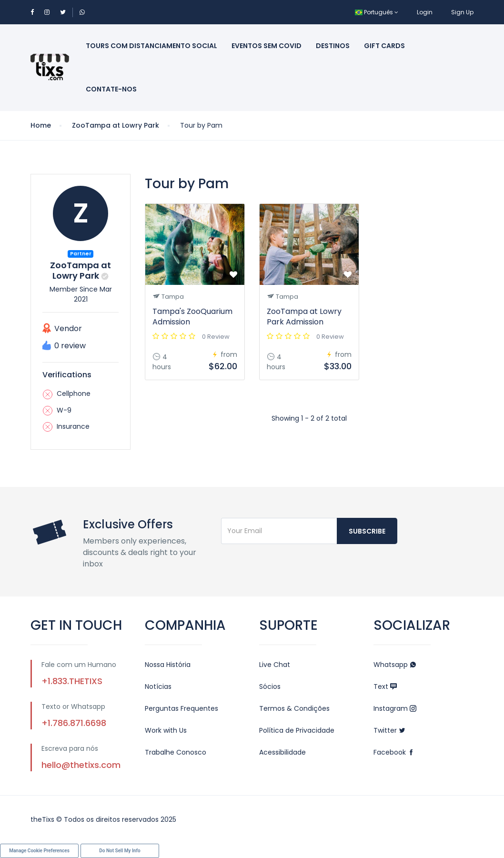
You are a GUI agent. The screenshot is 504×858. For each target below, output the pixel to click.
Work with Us (166, 730)
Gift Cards (384, 46)
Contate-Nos (111, 89)
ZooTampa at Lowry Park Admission (304, 317)
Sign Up (462, 12)
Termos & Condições (294, 708)
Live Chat (275, 665)
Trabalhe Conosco (176, 752)
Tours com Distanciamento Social (151, 46)
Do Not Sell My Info (120, 851)
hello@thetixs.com (81, 765)
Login (425, 12)
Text (385, 686)
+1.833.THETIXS (72, 681)
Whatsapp (395, 665)
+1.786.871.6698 (74, 723)
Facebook (394, 752)
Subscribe (367, 531)
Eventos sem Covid (267, 46)
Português (377, 12)
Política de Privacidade (297, 730)
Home (41, 125)
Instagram (395, 708)
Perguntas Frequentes (181, 708)
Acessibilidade (282, 752)
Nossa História (168, 665)
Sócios (270, 686)
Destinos (333, 46)
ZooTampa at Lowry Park (116, 125)
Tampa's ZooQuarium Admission (192, 317)
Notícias (158, 686)
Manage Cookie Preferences (39, 851)
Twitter (389, 730)
